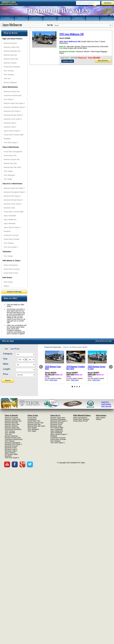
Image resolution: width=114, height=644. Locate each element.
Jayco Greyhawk (10, 216)
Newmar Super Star (12, 428)
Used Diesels (50, 18)
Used (12, 349)
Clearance (78, 18)
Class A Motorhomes (11, 147)
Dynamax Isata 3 (10, 127)
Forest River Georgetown (13, 152)
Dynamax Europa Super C (13, 115)
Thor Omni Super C (11, 143)
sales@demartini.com (9, 4)
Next (111, 367)
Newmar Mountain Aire (12, 51)
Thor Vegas (8, 179)
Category (8, 354)
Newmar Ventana (10, 63)
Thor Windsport (9, 175)
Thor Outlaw (8, 171)
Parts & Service (93, 18)
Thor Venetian (9, 75)
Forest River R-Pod (11, 273)
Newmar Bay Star (10, 163)
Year (5, 359)
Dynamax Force (11, 448)
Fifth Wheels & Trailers (11, 261)
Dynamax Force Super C (13, 119)
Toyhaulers (7, 252)
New (6, 349)
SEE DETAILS (103, 61)
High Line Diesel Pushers (12, 39)
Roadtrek (7, 139)
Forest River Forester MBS (14, 135)
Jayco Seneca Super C (12, 131)
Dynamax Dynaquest (12, 443)
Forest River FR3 (10, 156)
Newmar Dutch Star (11, 59)
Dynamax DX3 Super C (12, 111)
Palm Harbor (8, 282)
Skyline (6, 286)
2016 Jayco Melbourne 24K (72, 34)
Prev (41, 367)
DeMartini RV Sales (57, 11)
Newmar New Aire (10, 55)
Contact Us (107, 18)
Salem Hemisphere (11, 265)
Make (6, 364)
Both (18, 349)
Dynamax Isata (9, 208)
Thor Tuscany (9, 71)
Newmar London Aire (11, 47)
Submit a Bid (68, 61)
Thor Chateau (9, 243)
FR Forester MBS (11, 454)
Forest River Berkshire (12, 67)
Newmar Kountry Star (12, 92)
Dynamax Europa (11, 446)
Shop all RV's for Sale (104, 341)
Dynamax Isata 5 (10, 123)
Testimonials (108, 9)
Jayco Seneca (10, 453)
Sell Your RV (108, 11)
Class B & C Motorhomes (12, 184)
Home (7, 18)
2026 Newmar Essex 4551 (53, 368)
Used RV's (36, 18)
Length (7, 369)
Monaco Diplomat (10, 82)
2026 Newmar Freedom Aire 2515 (76, 368)
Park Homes (7, 277)
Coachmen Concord (11, 235)
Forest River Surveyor (12, 269)
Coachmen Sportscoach (13, 95)
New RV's (21, 18)
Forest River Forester (12, 239)
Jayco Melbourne (10, 220)
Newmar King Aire (10, 43)
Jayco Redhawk (10, 223)
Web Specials (64, 18)
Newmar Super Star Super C (14, 103)
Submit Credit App (14, 292)
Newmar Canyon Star (12, 159)
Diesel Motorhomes (10, 87)
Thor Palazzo (9, 99)
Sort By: (50, 25)
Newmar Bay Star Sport (12, 167)
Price (6, 374)
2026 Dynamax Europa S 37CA (97, 368)
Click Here (53, 380)
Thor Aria (7, 79)
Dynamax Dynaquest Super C (15, 107)
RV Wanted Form (106, 13)
